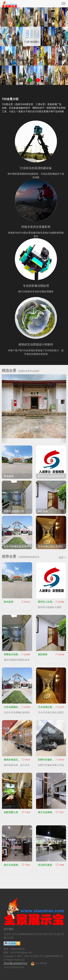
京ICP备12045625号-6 (15, 963)
